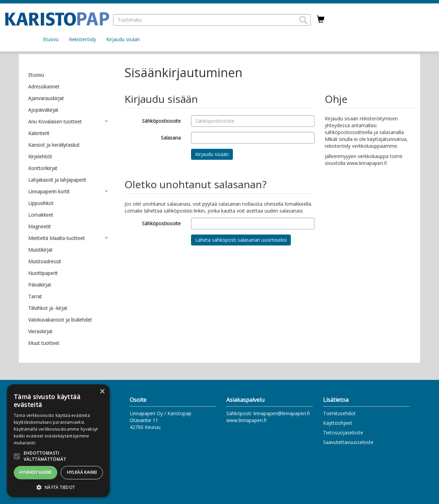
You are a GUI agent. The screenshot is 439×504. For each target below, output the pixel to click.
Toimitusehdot (339, 413)
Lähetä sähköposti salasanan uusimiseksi (241, 240)
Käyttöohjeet (338, 423)
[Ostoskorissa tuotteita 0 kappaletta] (321, 20)
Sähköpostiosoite (161, 121)
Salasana (171, 138)
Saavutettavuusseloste (348, 442)
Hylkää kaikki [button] (82, 472)
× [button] (102, 392)
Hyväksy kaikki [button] (35, 472)
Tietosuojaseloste (343, 433)
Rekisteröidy (82, 39)
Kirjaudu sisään (123, 39)
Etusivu (51, 39)
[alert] (58, 441)
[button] (303, 20)
